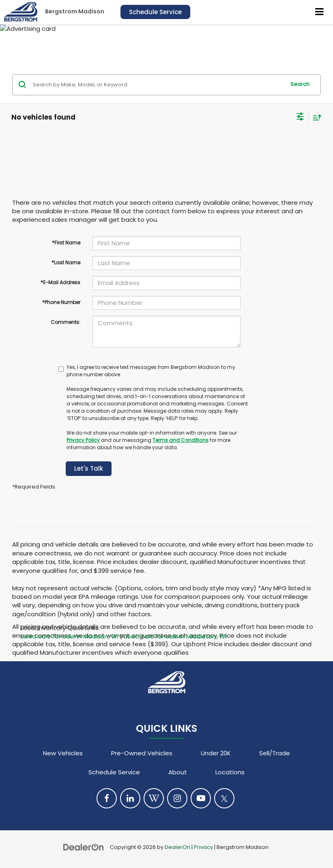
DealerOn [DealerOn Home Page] (177, 847)
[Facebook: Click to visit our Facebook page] (107, 798)
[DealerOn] (84, 847)
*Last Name (66, 263)
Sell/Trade (275, 753)
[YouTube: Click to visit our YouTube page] (201, 798)
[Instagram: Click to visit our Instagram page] (177, 798)
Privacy (203, 847)
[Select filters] (300, 118)
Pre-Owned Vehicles (142, 753)
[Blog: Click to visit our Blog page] (154, 798)
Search (300, 84)
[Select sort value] (315, 117)
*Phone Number (61, 302)
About (178, 772)
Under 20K (216, 753)
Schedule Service (155, 12)
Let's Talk (89, 468)
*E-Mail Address (60, 282)
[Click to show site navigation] (320, 12)
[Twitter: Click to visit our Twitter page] (224, 798)
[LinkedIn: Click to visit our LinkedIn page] (130, 798)
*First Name (66, 243)
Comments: (66, 322)
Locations (230, 772)
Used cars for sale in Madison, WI (70, 636)
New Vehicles (63, 753)
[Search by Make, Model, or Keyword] (158, 85)
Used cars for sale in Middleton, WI (175, 636)
